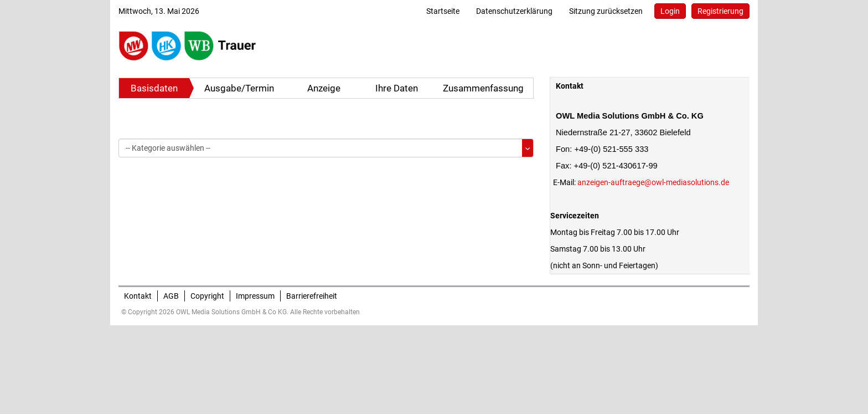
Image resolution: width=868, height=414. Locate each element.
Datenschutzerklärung (514, 11)
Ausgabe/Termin (239, 88)
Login (670, 11)
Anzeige (324, 88)
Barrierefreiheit (312, 296)
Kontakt (138, 296)
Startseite (443, 11)
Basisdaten (154, 88)
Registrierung (720, 11)
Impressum (255, 296)
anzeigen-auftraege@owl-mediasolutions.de (653, 182)
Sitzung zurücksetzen (606, 11)
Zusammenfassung (483, 88)
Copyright (207, 296)
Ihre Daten (397, 88)
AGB (171, 296)
